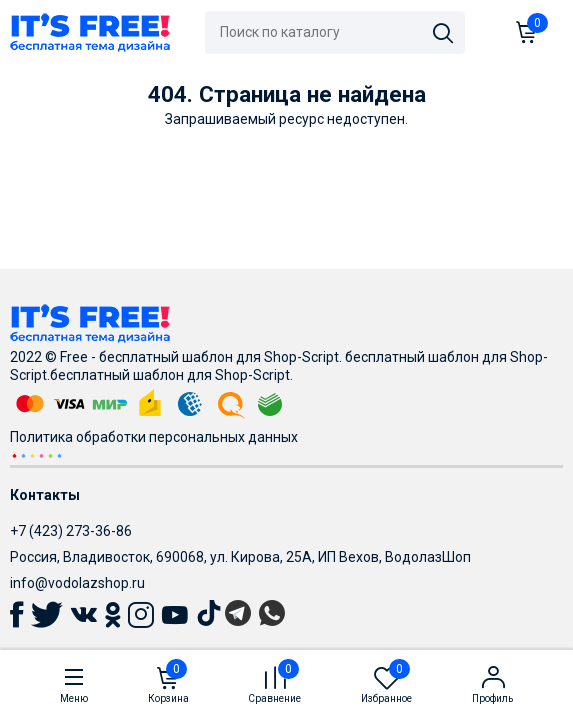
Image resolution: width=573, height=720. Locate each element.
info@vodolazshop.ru (77, 583)
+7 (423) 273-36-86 (71, 531)
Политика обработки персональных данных (154, 437)
